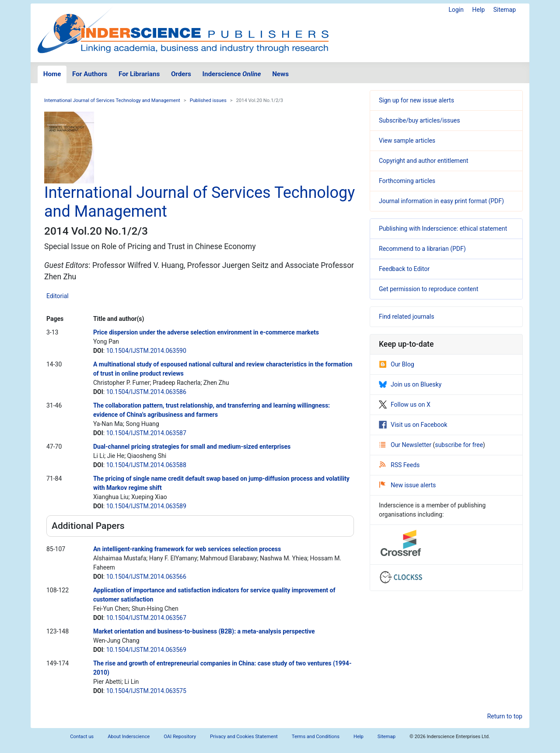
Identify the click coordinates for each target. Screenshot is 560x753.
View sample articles (407, 141)
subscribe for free (459, 445)
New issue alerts (408, 485)
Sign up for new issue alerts (416, 100)
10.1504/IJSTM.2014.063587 (146, 433)
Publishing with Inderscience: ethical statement (443, 229)
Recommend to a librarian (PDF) (422, 249)
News (280, 74)
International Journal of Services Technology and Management (112, 100)
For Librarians (139, 74)
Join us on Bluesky (410, 384)
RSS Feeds (399, 465)
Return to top (505, 716)
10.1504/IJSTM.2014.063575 (146, 691)
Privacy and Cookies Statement (244, 737)
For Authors (90, 74)
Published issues (208, 100)
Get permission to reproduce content (429, 289)
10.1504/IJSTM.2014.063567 (146, 618)
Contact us (82, 737)
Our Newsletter (406, 445)
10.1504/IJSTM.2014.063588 (146, 465)
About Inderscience (129, 737)
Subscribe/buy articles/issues (419, 120)
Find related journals (406, 317)
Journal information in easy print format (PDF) (441, 201)
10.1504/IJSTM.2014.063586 (146, 392)
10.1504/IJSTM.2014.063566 (146, 577)
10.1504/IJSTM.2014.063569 (146, 650)
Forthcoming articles (407, 181)
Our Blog (397, 364)
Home (52, 74)
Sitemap (505, 10)
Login (456, 10)
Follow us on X (405, 405)
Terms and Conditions (316, 737)
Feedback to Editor (404, 269)
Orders (181, 74)
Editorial (58, 296)
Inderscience (232, 74)
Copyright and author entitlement (423, 161)
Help (478, 10)
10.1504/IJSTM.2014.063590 (146, 351)
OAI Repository (180, 737)
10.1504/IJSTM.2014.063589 (146, 506)
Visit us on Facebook (413, 425)
